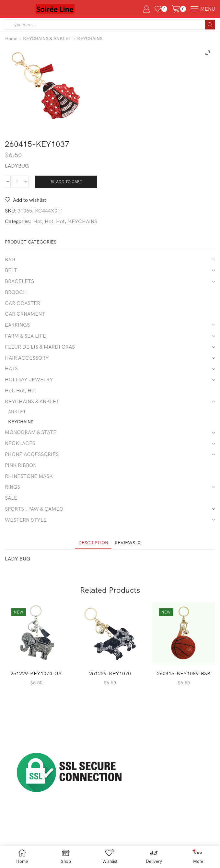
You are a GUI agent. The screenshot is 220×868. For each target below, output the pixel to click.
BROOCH (16, 292)
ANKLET (17, 412)
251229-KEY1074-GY (36, 673)
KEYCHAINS (90, 38)
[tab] (93, 543)
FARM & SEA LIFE (25, 336)
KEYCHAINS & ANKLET (47, 38)
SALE (11, 498)
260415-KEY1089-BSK (184, 673)
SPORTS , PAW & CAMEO (34, 509)
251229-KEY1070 (110, 673)
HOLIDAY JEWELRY (29, 379)
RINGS (12, 487)
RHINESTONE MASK (29, 476)
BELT (11, 270)
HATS (11, 368)
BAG (10, 259)
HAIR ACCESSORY (27, 358)
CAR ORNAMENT (25, 314)
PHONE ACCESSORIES (32, 454)
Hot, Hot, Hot (49, 221)
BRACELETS (19, 281)
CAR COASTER (23, 303)
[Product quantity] (17, 182)
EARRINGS (17, 325)
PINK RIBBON (21, 465)
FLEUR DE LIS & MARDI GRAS (40, 347)
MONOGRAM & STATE (31, 432)
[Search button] (210, 25)
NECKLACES (20, 443)
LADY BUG (17, 559)
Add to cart (69, 182)
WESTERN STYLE (26, 520)
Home (11, 38)
